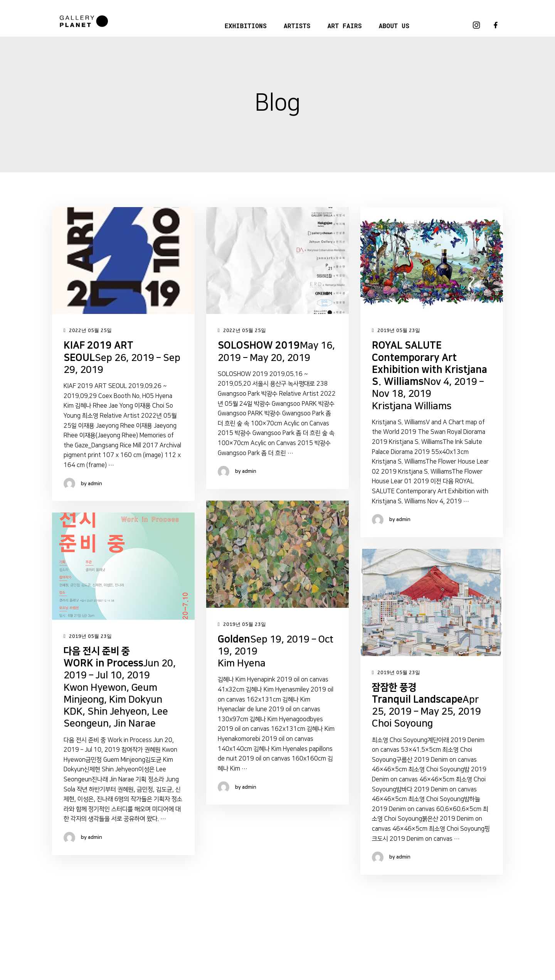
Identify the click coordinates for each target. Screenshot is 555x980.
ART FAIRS (344, 26)
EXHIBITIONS (246, 26)
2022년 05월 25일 (88, 331)
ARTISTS (297, 26)
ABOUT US (394, 26)
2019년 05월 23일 (396, 331)
